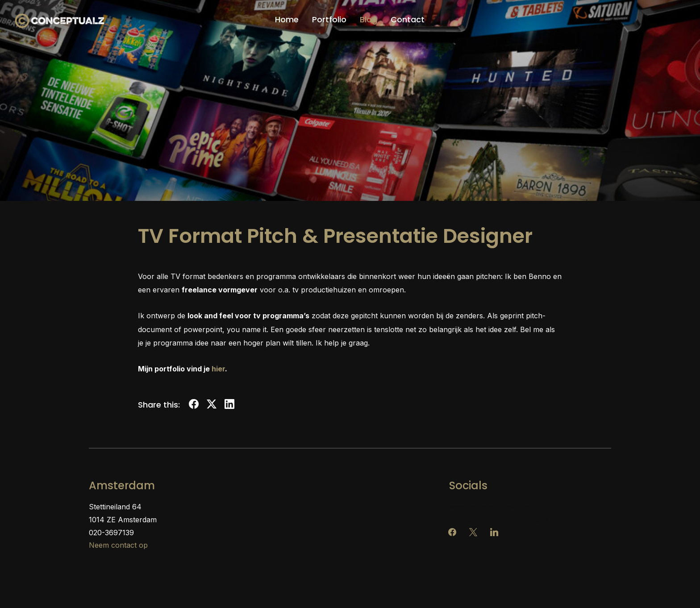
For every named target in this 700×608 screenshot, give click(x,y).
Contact (408, 19)
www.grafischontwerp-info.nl (498, 520)
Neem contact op (118, 545)
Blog (369, 19)
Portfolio (329, 19)
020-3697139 (111, 533)
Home (287, 19)
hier (218, 369)
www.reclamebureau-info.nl (496, 507)
